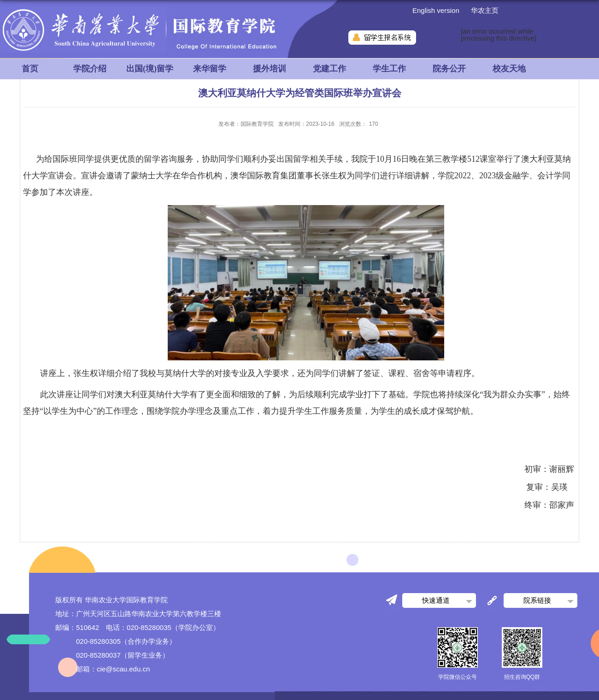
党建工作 (329, 69)
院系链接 (537, 600)
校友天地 (509, 69)
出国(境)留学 (150, 69)
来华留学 (210, 69)
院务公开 (449, 69)
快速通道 (436, 600)
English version (436, 10)
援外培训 (270, 69)
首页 (30, 69)
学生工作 (389, 69)
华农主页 (485, 10)
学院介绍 (90, 69)
